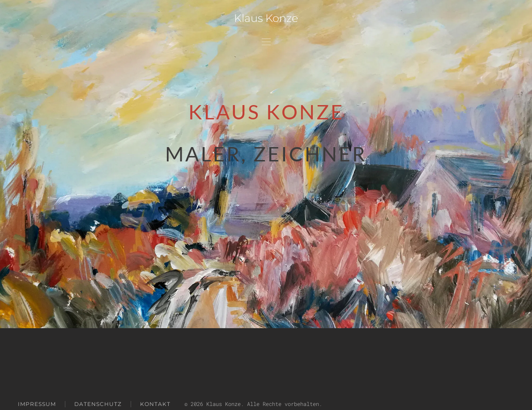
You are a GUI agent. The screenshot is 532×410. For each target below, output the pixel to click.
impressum (37, 404)
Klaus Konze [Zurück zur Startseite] (266, 18)
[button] (266, 41)
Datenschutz (98, 404)
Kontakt (155, 404)
